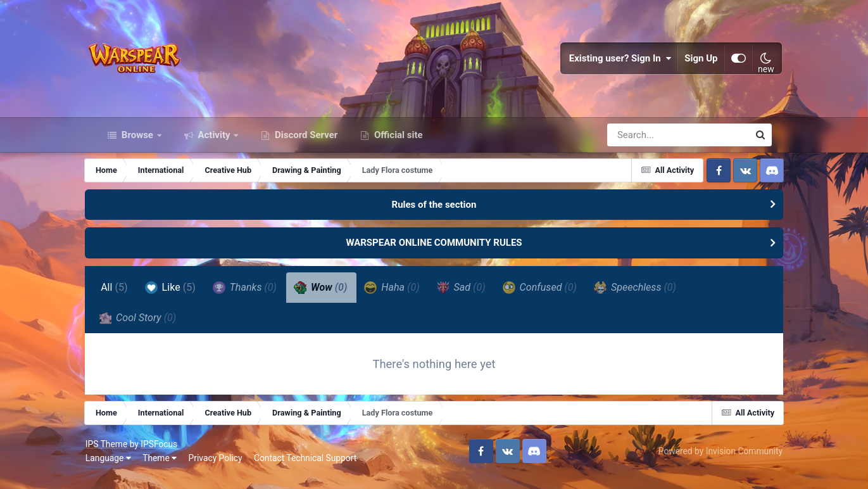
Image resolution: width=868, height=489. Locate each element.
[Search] (642, 144)
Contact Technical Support (316, 469)
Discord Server (305, 144)
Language (119, 469)
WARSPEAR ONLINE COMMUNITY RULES (434, 253)
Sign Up (691, 63)
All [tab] (126, 297)
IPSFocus (170, 455)
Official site (397, 144)
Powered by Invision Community (710, 462)
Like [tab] (182, 297)
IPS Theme (117, 455)
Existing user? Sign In (610, 63)
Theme (170, 469)
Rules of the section (434, 214)
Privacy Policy (226, 469)
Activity (214, 144)
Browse (137, 144)
